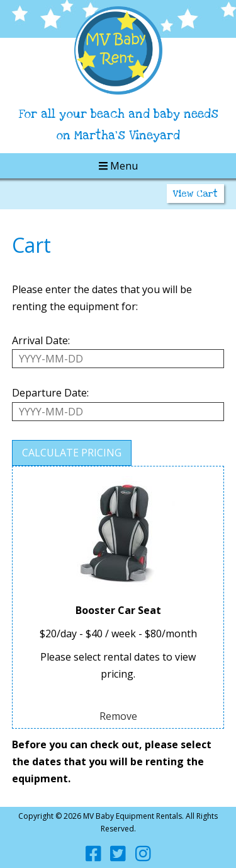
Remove (118, 716)
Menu (118, 166)
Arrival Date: (41, 340)
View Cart (195, 194)
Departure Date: (50, 393)
